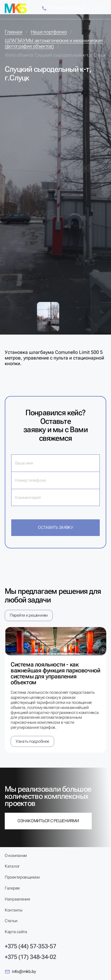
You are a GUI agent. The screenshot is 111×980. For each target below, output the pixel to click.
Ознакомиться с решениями (48, 821)
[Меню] (100, 8)
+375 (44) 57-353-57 (63, 8)
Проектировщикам (22, 877)
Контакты (14, 910)
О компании (16, 855)
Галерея (12, 888)
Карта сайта (16, 932)
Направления (17, 899)
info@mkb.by (20, 972)
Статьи (11, 921)
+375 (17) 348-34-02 (30, 957)
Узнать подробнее (32, 741)
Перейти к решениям (29, 615)
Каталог (12, 866)
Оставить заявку (55, 527)
